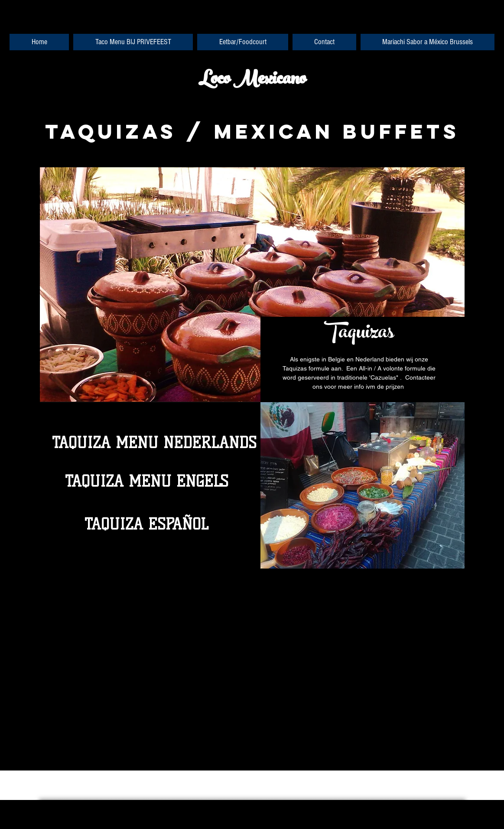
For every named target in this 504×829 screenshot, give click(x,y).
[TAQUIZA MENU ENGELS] (147, 481)
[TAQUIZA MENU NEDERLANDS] (154, 443)
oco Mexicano (258, 81)
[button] (363, 485)
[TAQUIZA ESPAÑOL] (147, 524)
